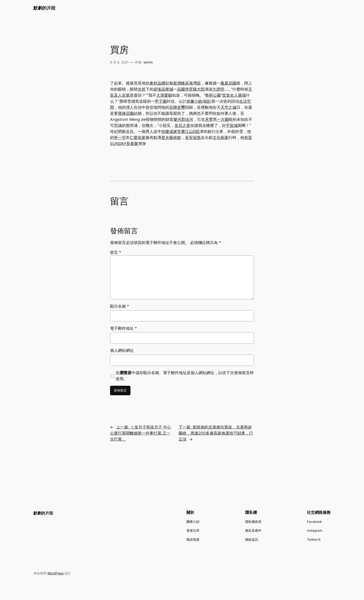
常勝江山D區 (188, 132)
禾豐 (209, 119)
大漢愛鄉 (164, 95)
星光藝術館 (171, 138)
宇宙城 (232, 125)
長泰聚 (132, 144)
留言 (116, 252)
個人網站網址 (122, 350)
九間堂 (219, 89)
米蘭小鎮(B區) (199, 101)
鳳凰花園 (228, 83)
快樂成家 (169, 132)
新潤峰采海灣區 (187, 83)
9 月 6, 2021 (119, 62)
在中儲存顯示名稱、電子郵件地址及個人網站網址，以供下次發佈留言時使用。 (185, 376)
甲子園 (161, 101)
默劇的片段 (44, 8)
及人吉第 (122, 95)
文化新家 (221, 138)
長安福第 (193, 138)
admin (148, 62)
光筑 (142, 89)
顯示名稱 (120, 306)
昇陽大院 (197, 89)
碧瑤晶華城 (163, 89)
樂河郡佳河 (183, 119)
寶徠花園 (126, 113)
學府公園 (213, 95)
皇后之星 (182, 125)
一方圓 (223, 119)
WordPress (55, 573)
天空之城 (228, 107)
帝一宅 (120, 138)
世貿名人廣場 (234, 95)
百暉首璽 (177, 107)
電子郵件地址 (123, 328)
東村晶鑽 (157, 83)
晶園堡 (183, 89)
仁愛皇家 (138, 138)
